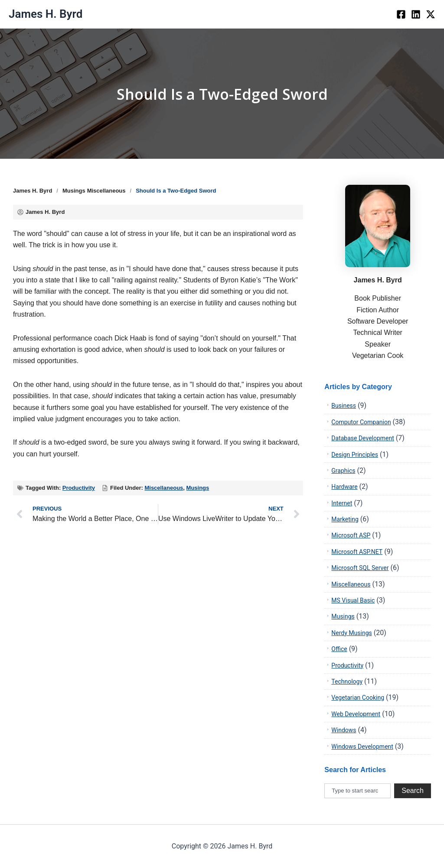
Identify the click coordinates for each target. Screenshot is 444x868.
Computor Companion (361, 422)
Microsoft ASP (351, 535)
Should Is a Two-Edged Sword (222, 94)
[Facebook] (401, 14)
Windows (344, 730)
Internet (342, 503)
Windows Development (362, 747)
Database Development (363, 438)
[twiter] (431, 14)
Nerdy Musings (351, 633)
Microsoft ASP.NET (357, 552)
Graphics (343, 471)
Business (344, 406)
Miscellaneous (106, 191)
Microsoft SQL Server (360, 568)
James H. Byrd (46, 14)
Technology (347, 681)
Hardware (344, 487)
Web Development (356, 714)
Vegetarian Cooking (358, 698)
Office (339, 649)
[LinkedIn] (416, 14)
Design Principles (355, 455)
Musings (74, 191)
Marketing (345, 519)
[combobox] (357, 791)
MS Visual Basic (353, 600)
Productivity (79, 488)
